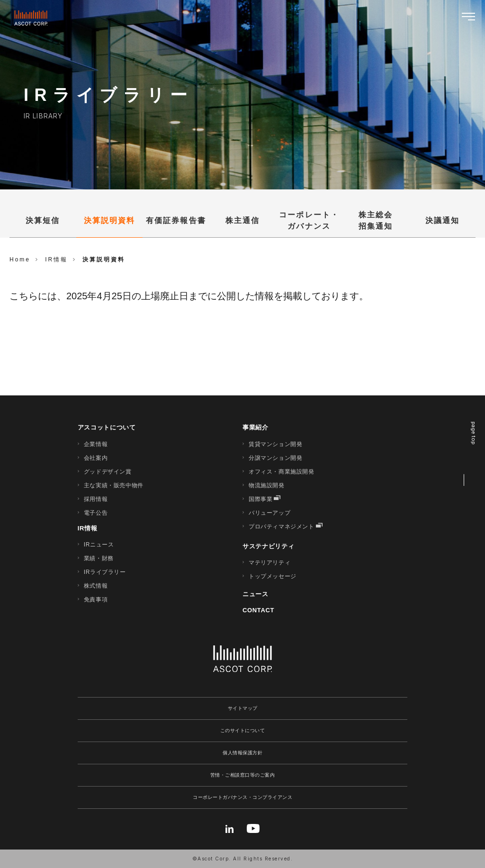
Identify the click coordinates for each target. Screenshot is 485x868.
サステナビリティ (268, 546)
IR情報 (88, 528)
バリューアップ (269, 513)
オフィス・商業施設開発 (282, 472)
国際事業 (260, 499)
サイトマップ (243, 708)
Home (20, 260)
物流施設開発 (267, 485)
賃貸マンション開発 (275, 444)
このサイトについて (243, 730)
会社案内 (96, 458)
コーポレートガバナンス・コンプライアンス (242, 797)
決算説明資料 (109, 220)
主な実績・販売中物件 (114, 485)
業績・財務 (99, 558)
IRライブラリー (105, 572)
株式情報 (96, 586)
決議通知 (442, 220)
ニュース (256, 594)
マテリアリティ (269, 563)
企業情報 (96, 444)
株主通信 (242, 220)
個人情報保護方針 (242, 753)
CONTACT (258, 610)
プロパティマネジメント (282, 527)
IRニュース (99, 545)
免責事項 (96, 600)
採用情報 (96, 499)
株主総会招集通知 (376, 220)
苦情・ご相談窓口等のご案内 (243, 775)
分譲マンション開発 (275, 458)
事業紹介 (256, 427)
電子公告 (96, 513)
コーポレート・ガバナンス (309, 220)
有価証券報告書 (176, 220)
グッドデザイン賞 (108, 472)
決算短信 (43, 220)
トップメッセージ (273, 576)
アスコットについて (107, 427)
